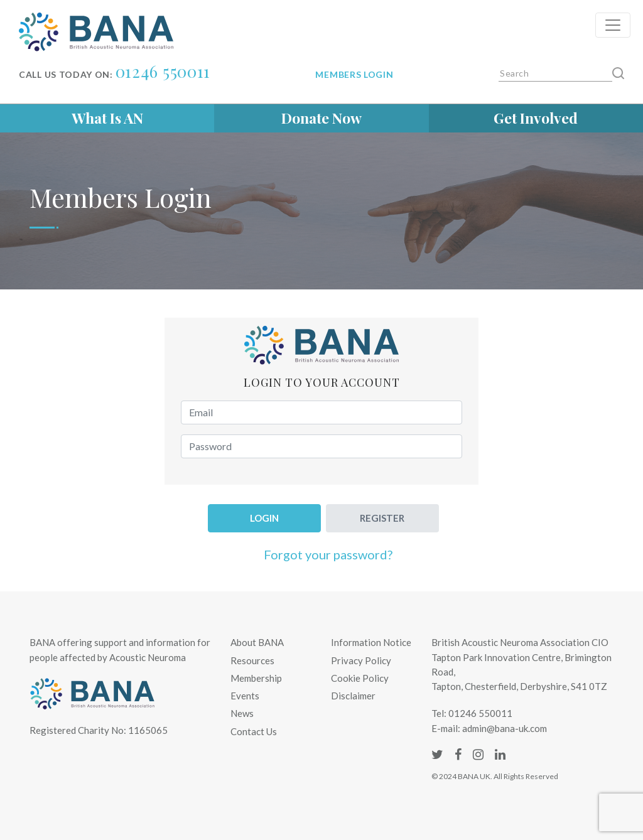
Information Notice (371, 642)
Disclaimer (353, 696)
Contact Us (254, 731)
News (242, 713)
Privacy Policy (361, 660)
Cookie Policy (360, 678)
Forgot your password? (328, 554)
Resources (252, 660)
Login (264, 518)
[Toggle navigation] (613, 25)
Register (382, 518)
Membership (256, 678)
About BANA (257, 642)
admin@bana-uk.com (505, 728)
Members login (354, 74)
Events (245, 696)
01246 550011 (163, 71)
